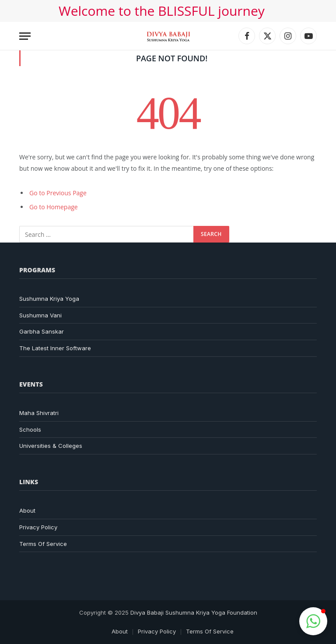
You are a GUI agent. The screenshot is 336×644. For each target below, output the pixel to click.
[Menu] (25, 36)
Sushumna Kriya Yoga (49, 299)
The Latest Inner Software (55, 348)
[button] (313, 621)
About (27, 510)
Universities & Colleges (51, 446)
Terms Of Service (43, 544)
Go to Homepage (54, 207)
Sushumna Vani (40, 315)
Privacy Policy (38, 527)
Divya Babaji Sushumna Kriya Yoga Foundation (194, 612)
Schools (30, 429)
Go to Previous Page (58, 193)
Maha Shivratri (39, 413)
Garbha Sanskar (42, 331)
